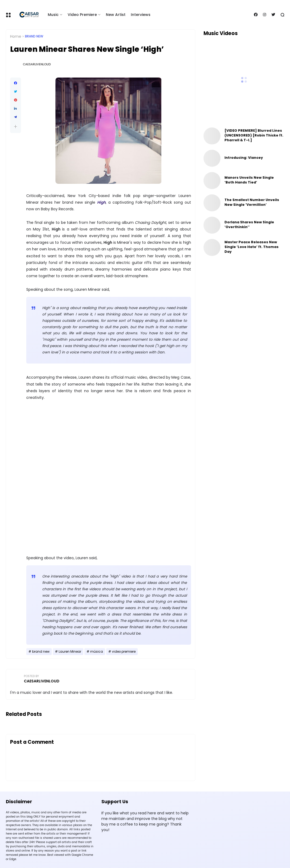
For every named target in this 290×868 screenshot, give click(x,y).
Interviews (141, 15)
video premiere (124, 652)
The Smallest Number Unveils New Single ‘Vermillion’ (252, 202)
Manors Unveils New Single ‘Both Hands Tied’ (249, 180)
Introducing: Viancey (244, 158)
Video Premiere (82, 15)
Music (53, 15)
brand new (34, 36)
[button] (16, 127)
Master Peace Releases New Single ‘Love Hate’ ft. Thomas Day (252, 247)
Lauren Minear (70, 652)
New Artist (116, 15)
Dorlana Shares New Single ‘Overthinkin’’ (249, 225)
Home (16, 36)
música (97, 652)
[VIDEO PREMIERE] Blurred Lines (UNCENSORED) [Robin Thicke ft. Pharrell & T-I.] (254, 135)
